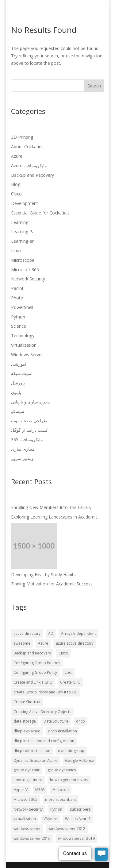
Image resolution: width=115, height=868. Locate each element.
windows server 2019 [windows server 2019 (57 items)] (76, 838)
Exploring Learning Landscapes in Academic (54, 517)
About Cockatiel (27, 147)
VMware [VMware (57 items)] (50, 819)
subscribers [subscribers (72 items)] (80, 809)
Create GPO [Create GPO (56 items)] (70, 682)
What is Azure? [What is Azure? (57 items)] (78, 819)
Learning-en (23, 241)
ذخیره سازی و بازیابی (30, 402)
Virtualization (24, 345)
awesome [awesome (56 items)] (22, 643)
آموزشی (19, 364)
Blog (16, 184)
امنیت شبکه (22, 373)
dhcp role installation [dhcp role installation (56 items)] (32, 751)
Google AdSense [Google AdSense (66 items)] (79, 760)
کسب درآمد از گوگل (29, 430)
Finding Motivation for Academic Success (52, 584)
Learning (20, 222)
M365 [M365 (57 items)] (40, 790)
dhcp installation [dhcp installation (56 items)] (63, 731)
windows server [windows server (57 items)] (27, 829)
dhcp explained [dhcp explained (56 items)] (27, 731)
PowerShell (22, 307)
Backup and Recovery (33, 175)
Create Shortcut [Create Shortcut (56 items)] (27, 702)
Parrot (17, 288)
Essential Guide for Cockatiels (40, 213)
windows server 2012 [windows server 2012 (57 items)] (67, 829)
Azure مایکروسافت (29, 166)
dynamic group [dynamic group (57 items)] (71, 751)
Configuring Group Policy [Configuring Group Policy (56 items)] (35, 672)
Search (94, 86)
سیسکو (18, 411)
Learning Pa (23, 231)
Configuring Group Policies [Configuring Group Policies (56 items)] (37, 663)
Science (19, 326)
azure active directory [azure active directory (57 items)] (75, 643)
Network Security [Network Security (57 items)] (28, 809)
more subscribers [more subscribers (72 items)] (61, 799)
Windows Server (27, 355)
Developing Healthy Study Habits (43, 575)
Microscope (23, 260)
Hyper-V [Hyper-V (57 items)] (21, 790)
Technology (23, 336)
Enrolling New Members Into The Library (51, 507)
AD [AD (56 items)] (51, 633)
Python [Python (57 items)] (56, 809)
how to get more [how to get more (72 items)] (28, 780)
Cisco (16, 194)
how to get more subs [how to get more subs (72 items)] (69, 780)
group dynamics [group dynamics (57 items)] (62, 770)
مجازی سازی (23, 449)
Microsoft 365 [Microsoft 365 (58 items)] (25, 799)
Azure (17, 156)
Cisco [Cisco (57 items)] (63, 653)
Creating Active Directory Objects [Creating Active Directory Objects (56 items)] (42, 712)
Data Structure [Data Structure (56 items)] (56, 721)
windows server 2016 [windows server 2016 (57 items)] (32, 838)
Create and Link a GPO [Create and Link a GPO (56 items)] (33, 682)
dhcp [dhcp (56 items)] (80, 721)
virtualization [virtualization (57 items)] (25, 819)
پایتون (16, 392)
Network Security (28, 279)
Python (18, 317)
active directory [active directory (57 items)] (27, 633)
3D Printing (22, 137)
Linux (16, 251)
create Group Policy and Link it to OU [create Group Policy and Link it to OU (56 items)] (46, 692)
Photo (17, 298)
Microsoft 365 (25, 270)
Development (25, 203)
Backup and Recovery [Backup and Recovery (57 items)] (32, 653)
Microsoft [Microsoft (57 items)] (61, 790)
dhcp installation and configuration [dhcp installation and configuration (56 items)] (44, 741)
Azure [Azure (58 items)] (43, 643)
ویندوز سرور (22, 458)
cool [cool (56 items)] (69, 672)
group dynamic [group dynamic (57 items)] (27, 770)
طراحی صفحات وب (29, 420)
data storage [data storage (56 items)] (25, 721)
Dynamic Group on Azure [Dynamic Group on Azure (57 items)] (35, 760)
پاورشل (18, 383)
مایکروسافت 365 (27, 440)
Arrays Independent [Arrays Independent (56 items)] (78, 633)
